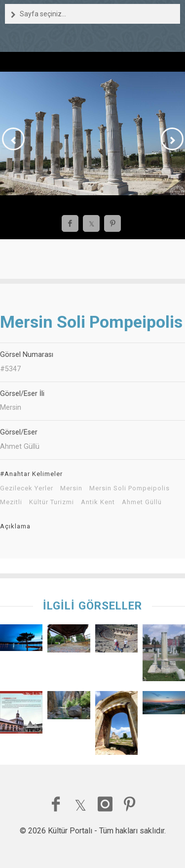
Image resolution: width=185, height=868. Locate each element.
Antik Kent (98, 502)
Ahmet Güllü (142, 502)
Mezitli (11, 502)
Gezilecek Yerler (27, 488)
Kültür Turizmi (52, 502)
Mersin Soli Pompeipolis (129, 488)
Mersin (71, 488)
